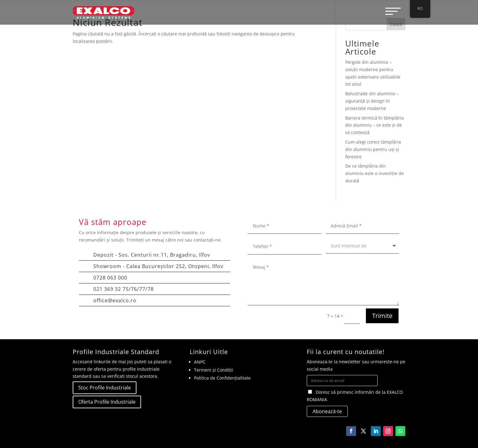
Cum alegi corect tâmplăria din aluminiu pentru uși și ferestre (373, 149)
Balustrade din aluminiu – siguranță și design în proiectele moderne (372, 101)
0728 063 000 (110, 278)
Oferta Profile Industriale (107, 402)
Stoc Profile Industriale (105, 388)
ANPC (200, 362)
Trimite (382, 316)
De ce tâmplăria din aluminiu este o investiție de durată (375, 173)
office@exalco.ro (115, 300)
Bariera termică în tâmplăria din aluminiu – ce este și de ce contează (375, 125)
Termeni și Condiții (214, 370)
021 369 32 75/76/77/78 (124, 289)
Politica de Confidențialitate (222, 378)
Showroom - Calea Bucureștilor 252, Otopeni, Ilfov (158, 266)
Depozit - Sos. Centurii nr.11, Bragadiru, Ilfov (152, 255)
